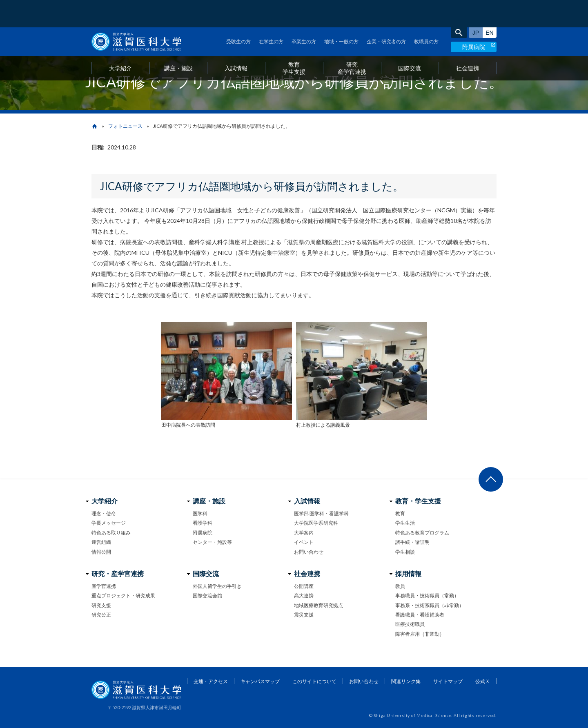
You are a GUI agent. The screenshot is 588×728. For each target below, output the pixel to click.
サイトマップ (448, 681)
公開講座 (304, 586)
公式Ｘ (483, 681)
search (459, 5)
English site (490, 5)
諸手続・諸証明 (412, 542)
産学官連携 (104, 586)
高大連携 (304, 596)
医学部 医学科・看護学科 (321, 513)
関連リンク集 (406, 681)
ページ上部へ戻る (491, 479)
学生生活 (405, 523)
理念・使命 (104, 513)
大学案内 (304, 533)
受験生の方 (238, 14)
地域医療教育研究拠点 (318, 605)
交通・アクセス (211, 681)
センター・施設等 (212, 542)
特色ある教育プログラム (422, 533)
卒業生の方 (304, 14)
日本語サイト (476, 5)
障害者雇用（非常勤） (420, 634)
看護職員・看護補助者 (420, 615)
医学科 (200, 513)
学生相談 (405, 552)
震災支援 (304, 615)
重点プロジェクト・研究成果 (123, 596)
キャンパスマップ (260, 681)
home (95, 126)
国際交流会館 (207, 596)
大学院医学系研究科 (316, 523)
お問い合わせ (309, 552)
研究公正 (101, 615)
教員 (400, 586)
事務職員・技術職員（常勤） (427, 596)
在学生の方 (271, 14)
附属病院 (474, 19)
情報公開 (101, 552)
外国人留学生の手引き (217, 586)
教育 (400, 513)
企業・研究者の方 (386, 14)
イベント (304, 542)
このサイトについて (314, 681)
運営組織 (101, 542)
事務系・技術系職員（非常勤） (430, 605)
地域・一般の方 (341, 14)
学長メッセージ (109, 523)
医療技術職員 (410, 624)
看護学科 (203, 523)
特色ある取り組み (111, 533)
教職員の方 (426, 14)
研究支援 (101, 605)
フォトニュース (125, 126)
